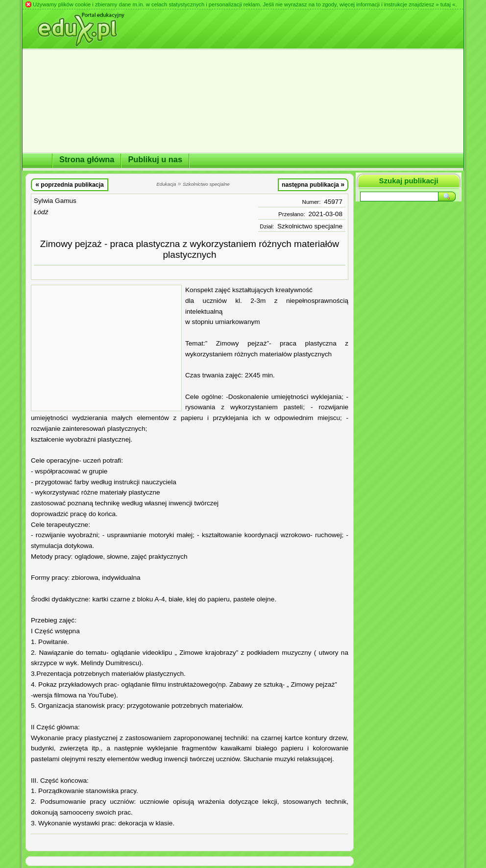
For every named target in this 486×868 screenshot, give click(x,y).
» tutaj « (445, 4)
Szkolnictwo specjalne (310, 226)
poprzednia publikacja (70, 184)
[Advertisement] (106, 348)
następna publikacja (313, 184)
